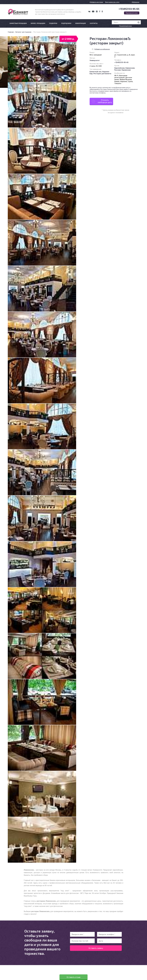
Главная (11, 32)
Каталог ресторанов (23, 32)
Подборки (53, 23)
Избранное (134, 2)
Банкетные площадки (18, 23)
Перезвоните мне (132, 13)
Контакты (94, 23)
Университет (95, 60)
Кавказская (130, 68)
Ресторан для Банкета (102, 73)
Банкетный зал (96, 71)
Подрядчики (66, 23)
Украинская (126, 70)
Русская (118, 70)
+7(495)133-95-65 (129, 9)
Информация (81, 23)
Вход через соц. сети (112, 2)
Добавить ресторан (96, 2)
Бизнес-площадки (38, 23)
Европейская (119, 68)
